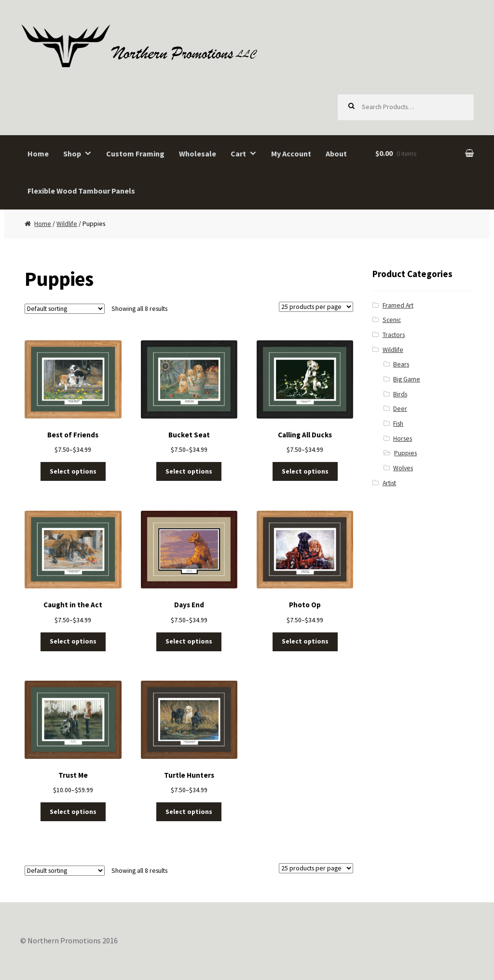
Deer (400, 409)
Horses (403, 439)
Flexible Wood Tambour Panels (81, 191)
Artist (389, 483)
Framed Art (398, 305)
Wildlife (67, 224)
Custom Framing (135, 154)
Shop (72, 154)
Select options (73, 471)
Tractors (394, 335)
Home (38, 154)
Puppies (405, 453)
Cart (238, 154)
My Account (291, 154)
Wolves (403, 468)
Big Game (407, 379)
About (336, 154)
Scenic (392, 320)
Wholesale (198, 154)
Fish (398, 424)
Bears (401, 364)
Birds (400, 394)
